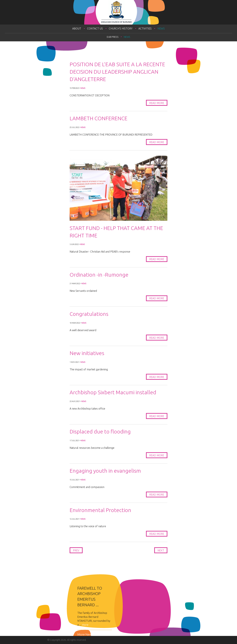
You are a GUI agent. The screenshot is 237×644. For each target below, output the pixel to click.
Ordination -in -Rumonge (99, 275)
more (85, 625)
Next (161, 550)
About (77, 29)
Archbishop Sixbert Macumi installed (113, 392)
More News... (86, 635)
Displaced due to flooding (100, 431)
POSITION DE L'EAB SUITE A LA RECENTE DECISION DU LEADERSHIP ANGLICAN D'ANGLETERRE (117, 72)
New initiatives (87, 353)
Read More (157, 103)
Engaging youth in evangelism (105, 471)
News (161, 29)
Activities (145, 29)
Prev (76, 550)
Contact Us (95, 29)
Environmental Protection (100, 510)
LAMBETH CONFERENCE (99, 118)
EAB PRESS (113, 37)
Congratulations (89, 314)
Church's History (121, 29)
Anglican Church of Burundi (118, 12)
